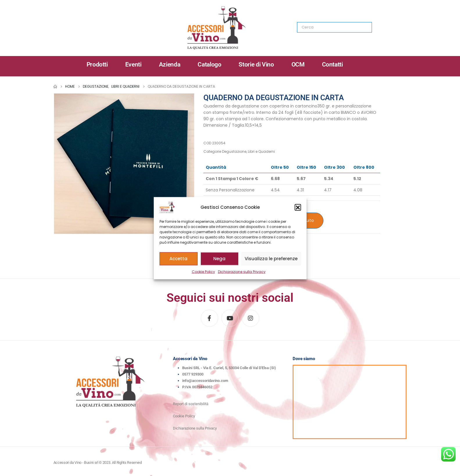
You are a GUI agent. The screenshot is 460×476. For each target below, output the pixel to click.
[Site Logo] (216, 28)
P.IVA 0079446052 (197, 387)
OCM (298, 64)
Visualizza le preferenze (271, 259)
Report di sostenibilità (191, 404)
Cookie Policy (203, 271)
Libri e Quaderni (261, 151)
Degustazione (234, 151)
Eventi (133, 64)
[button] (298, 207)
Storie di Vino (256, 64)
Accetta (178, 259)
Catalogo (209, 64)
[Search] (364, 27)
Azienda (170, 64)
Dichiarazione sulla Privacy (242, 271)
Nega (219, 259)
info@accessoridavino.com (205, 381)
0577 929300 (193, 374)
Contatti (332, 64)
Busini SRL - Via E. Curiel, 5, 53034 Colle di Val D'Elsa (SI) (229, 368)
